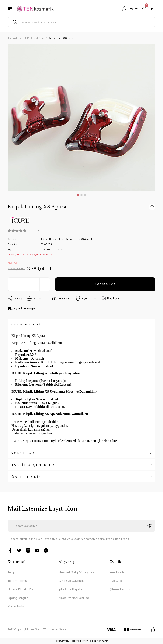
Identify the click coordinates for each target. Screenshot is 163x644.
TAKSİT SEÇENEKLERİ (34, 465)
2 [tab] (81, 195)
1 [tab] (78, 195)
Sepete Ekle (105, 284)
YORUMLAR (23, 453)
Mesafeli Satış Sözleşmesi (77, 572)
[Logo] (36, 8)
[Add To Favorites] (152, 207)
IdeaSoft (60, 641)
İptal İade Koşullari (71, 589)
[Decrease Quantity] (13, 284)
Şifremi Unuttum (121, 589)
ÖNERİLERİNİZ (26, 477)
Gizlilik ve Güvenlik (71, 581)
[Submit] (149, 526)
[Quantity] (29, 284)
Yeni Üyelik (117, 572)
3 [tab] (85, 195)
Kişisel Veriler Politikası (74, 598)
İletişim (13, 572)
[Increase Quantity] (45, 284)
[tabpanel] (81, 118)
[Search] (81, 22)
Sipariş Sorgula (18, 598)
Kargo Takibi (16, 606)
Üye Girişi (116, 581)
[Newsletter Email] (81, 526)
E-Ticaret (72, 641)
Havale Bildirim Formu (23, 589)
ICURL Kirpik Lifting (53, 239)
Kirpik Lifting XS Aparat (80, 239)
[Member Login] (129, 8)
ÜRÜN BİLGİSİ (26, 325)
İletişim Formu (17, 581)
